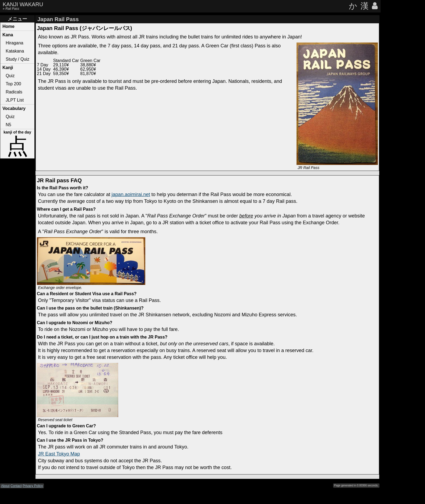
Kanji (8, 68)
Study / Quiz (17, 59)
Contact (16, 486)
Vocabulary (14, 108)
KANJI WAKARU (23, 4)
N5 (8, 125)
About (5, 486)
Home (8, 26)
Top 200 (13, 84)
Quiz (10, 76)
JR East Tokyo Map (59, 454)
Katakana (15, 51)
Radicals (14, 92)
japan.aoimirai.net (131, 194)
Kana (8, 35)
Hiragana (15, 43)
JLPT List (15, 100)
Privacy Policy (33, 486)
